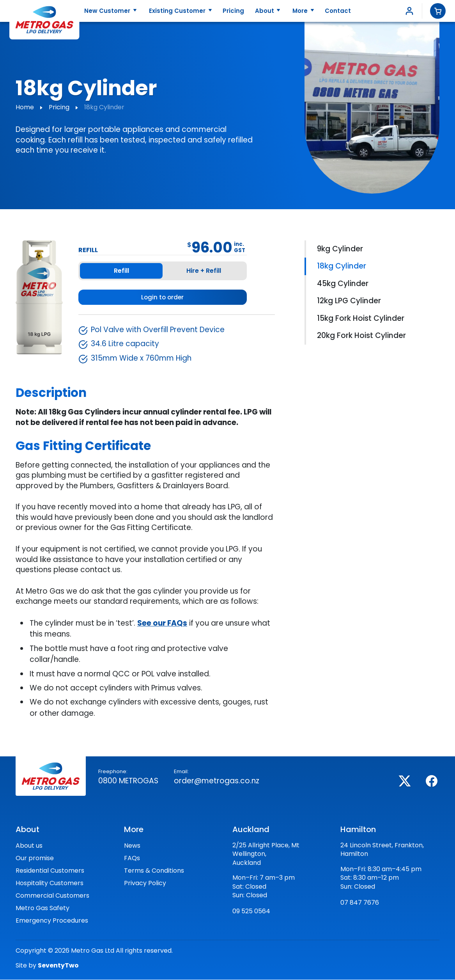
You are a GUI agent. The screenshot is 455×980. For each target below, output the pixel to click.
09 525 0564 (251, 912)
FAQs (132, 858)
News (132, 846)
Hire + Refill (204, 271)
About (265, 11)
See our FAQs (162, 623)
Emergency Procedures (52, 921)
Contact (338, 11)
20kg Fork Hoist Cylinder (361, 335)
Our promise (35, 858)
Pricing (233, 11)
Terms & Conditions (154, 871)
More (301, 11)
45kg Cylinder (343, 284)
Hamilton (358, 830)
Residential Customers (50, 871)
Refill (121, 271)
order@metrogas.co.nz (217, 781)
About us (29, 846)
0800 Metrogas (128, 781)
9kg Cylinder (340, 249)
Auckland (251, 830)
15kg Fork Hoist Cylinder (361, 318)
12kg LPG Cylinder (349, 301)
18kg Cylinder (342, 266)
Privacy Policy (145, 883)
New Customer (108, 11)
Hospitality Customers (50, 883)
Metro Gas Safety (42, 908)
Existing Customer (178, 11)
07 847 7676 (360, 903)
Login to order (162, 297)
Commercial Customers (52, 896)
